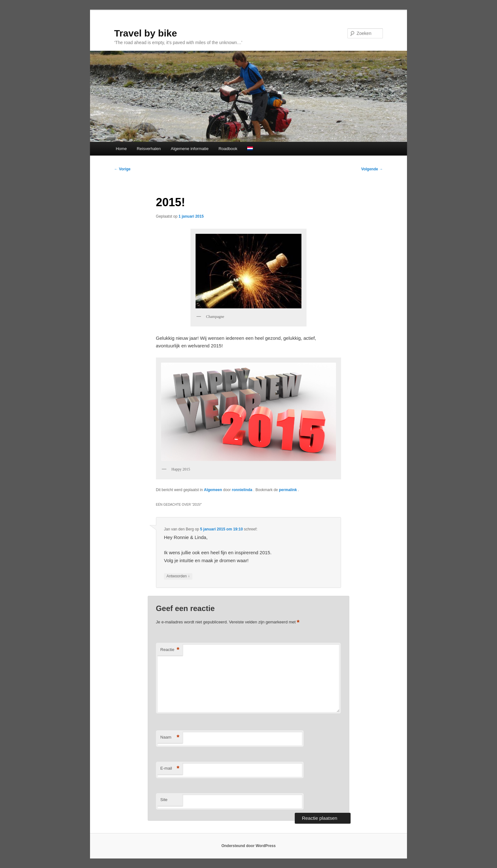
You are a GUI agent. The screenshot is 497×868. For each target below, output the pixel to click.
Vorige (122, 169)
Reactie (170, 650)
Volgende (372, 169)
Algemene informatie (190, 149)
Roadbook (228, 149)
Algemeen (213, 490)
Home (121, 149)
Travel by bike (145, 33)
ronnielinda (242, 490)
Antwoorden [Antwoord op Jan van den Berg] (178, 576)
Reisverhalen (149, 149)
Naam (170, 737)
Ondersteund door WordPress (248, 846)
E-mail (170, 769)
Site (164, 800)
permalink (288, 490)
